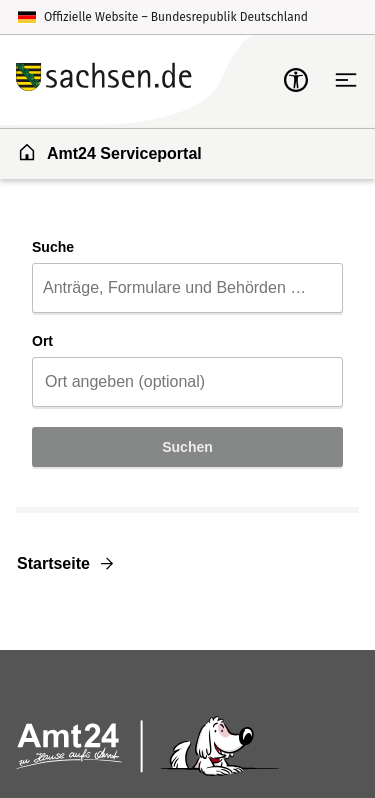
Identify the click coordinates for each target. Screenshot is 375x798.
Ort (42, 341)
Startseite (53, 563)
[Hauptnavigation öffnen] (346, 80)
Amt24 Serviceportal (109, 152)
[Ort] (187, 382)
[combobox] (187, 288)
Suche (53, 247)
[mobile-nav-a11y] (296, 80)
